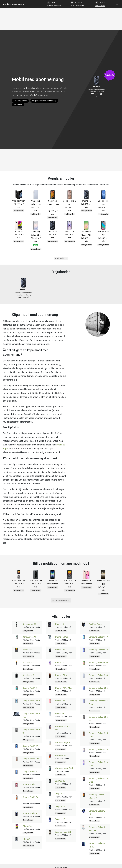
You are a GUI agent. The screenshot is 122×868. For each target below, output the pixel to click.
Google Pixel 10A (30, 746)
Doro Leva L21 (29, 662)
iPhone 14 (27, 826)
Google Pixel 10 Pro (31, 701)
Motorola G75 (61, 755)
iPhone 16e (60, 650)
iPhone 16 (59, 624)
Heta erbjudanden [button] (20, 101)
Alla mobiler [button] (18, 104)
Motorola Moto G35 (64, 768)
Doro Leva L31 (29, 675)
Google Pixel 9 (29, 784)
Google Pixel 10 (30, 688)
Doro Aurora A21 (30, 624)
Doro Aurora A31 (30, 637)
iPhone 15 (27, 839)
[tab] (97, 96)
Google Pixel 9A (30, 813)
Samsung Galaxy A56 (98, 662)
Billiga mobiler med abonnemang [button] (44, 101)
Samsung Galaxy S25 (98, 688)
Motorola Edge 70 (63, 743)
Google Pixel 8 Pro (31, 759)
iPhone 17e (60, 701)
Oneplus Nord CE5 (63, 832)
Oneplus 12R (61, 794)
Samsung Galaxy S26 (98, 749)
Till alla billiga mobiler (61, 600)
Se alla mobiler (61, 258)
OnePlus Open (95, 624)
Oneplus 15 (60, 819)
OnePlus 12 (60, 781)
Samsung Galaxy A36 (98, 650)
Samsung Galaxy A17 (98, 637)
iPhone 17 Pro (61, 675)
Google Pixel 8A (30, 772)
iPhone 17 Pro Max (63, 688)
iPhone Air (59, 714)
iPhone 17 (59, 662)
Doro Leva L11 (29, 650)
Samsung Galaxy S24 (98, 675)
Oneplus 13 (60, 806)
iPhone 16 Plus (62, 637)
